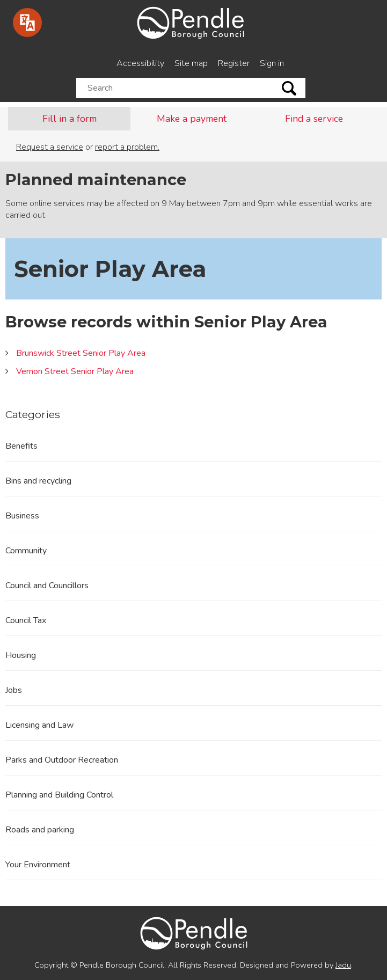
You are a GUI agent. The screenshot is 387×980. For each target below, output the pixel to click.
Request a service (50, 147)
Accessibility (140, 63)
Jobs (14, 690)
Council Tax (26, 620)
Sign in (272, 63)
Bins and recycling (38, 481)
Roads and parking (40, 830)
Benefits (21, 446)
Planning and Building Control (59, 795)
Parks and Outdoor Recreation (62, 760)
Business (22, 516)
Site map (191, 63)
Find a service (314, 119)
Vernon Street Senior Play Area (75, 371)
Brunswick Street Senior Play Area (81, 353)
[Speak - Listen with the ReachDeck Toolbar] (27, 23)
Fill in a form (70, 119)
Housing (21, 655)
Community (26, 551)
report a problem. (127, 147)
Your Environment (38, 865)
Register (234, 63)
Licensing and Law (39, 725)
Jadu (343, 965)
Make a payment (192, 119)
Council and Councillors (47, 586)
